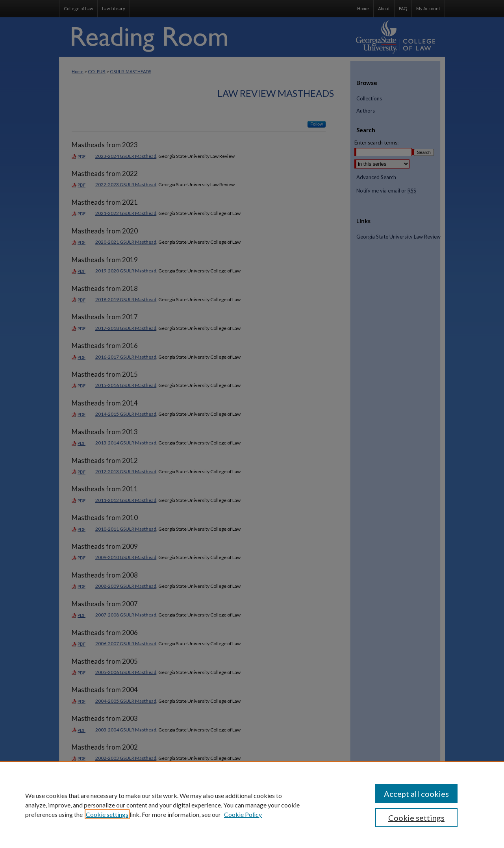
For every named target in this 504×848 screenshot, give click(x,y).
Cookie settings (107, 814)
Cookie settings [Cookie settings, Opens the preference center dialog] (416, 818)
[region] (252, 805)
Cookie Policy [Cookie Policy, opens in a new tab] (243, 814)
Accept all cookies (416, 794)
